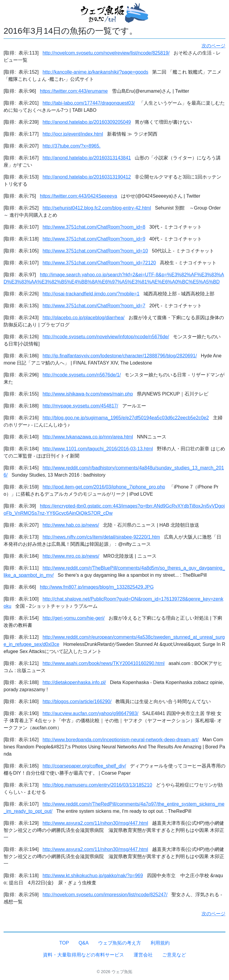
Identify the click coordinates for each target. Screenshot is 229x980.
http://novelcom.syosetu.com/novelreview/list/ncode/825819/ (106, 53)
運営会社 (143, 955)
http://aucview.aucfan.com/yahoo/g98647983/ (90, 713)
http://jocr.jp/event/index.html (73, 134)
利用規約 (160, 943)
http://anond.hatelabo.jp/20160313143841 (87, 158)
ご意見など (174, 955)
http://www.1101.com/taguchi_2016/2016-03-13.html (98, 449)
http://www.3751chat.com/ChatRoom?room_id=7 (94, 306)
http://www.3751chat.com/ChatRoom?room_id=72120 (99, 263)
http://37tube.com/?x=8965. (72, 146)
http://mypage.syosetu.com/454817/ (80, 406)
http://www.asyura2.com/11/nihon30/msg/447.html (95, 823)
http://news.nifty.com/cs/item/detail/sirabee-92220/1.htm (101, 537)
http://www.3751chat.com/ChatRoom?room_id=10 (95, 251)
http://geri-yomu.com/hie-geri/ (74, 618)
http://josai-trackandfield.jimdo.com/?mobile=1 (91, 294)
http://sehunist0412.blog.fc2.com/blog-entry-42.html (97, 208)
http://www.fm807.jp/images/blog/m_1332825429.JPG (97, 587)
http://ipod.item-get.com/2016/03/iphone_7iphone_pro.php (104, 487)
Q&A (83, 943)
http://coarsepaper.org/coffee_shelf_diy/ (84, 766)
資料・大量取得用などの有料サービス (83, 955)
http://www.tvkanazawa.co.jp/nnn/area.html (88, 437)
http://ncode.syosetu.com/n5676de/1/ (82, 375)
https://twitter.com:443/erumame (74, 91)
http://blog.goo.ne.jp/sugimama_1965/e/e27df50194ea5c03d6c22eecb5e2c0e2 (126, 418)
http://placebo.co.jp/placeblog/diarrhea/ (84, 318)
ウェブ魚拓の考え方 (120, 943)
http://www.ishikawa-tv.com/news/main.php (88, 394)
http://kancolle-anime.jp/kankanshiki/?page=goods (95, 72)
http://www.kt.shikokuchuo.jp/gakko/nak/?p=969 (93, 876)
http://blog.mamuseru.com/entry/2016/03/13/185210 (97, 785)
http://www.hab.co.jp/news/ (71, 525)
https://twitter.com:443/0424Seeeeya (79, 196)
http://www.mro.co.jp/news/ (71, 556)
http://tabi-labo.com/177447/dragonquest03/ (89, 103)
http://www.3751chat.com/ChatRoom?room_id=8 (94, 227)
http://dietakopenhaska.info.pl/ (74, 682)
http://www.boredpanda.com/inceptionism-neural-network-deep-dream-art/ (121, 740)
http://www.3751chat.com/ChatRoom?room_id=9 (94, 239)
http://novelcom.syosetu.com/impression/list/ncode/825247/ (105, 895)
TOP (64, 943)
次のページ (213, 46)
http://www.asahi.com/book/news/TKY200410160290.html (104, 663)
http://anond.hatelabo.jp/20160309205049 (87, 122)
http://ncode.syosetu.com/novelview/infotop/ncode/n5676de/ (106, 337)
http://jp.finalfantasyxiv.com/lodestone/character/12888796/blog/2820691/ (120, 356)
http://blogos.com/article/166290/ (77, 701)
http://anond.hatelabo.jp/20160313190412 (87, 177)
